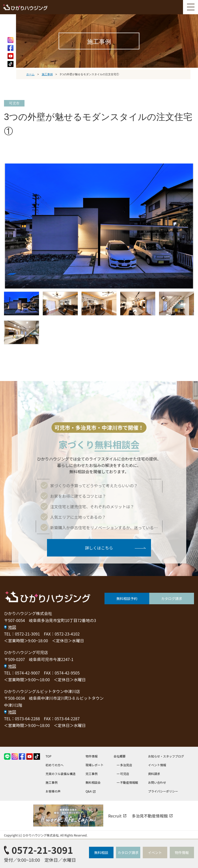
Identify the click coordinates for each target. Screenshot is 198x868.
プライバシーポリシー (163, 791)
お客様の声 (53, 791)
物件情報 (91, 756)
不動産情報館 (129, 782)
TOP (48, 756)
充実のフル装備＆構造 (60, 774)
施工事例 (51, 782)
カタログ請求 (172, 598)
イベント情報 (157, 765)
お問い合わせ (157, 782)
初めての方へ (54, 765)
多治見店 (126, 765)
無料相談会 (93, 782)
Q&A (90, 791)
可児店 (124, 774)
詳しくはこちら (99, 547)
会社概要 (119, 756)
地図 (12, 627)
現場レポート (94, 765)
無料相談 (101, 852)
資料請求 (154, 774)
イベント (155, 852)
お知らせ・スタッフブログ (166, 756)
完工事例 (91, 774)
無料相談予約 (127, 598)
